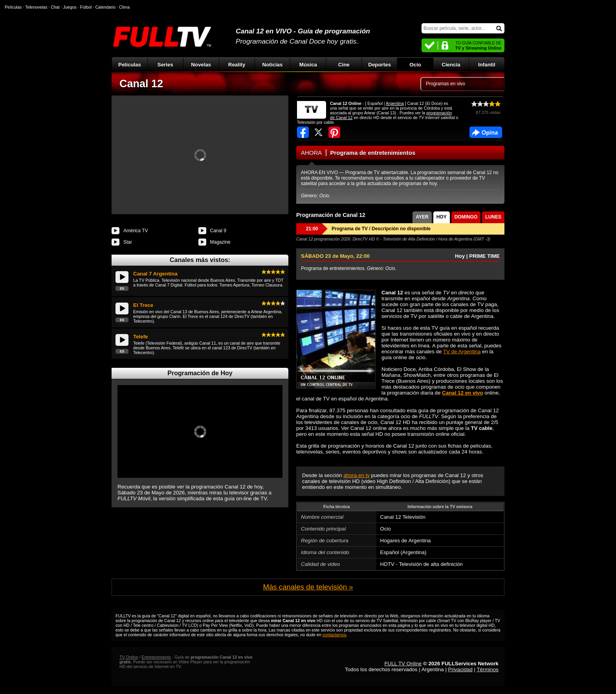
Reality (237, 65)
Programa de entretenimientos (373, 153)
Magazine (220, 242)
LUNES (493, 217)
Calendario (105, 7)
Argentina (395, 103)
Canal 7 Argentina (155, 274)
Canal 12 (141, 84)
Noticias (273, 65)
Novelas (201, 65)
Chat (55, 7)
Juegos (70, 7)
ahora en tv (357, 475)
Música (308, 65)
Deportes (379, 65)
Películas (130, 65)
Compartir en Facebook (303, 132)
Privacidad (460, 669)
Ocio (415, 65)
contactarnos (335, 635)
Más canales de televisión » (308, 587)
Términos (488, 669)
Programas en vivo (445, 84)
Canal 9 (218, 231)
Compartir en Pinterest (334, 132)
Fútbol (86, 7)
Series (165, 65)
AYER (422, 217)
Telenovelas (36, 7)
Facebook (486, 132)
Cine (344, 65)
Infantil (487, 65)
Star (128, 242)
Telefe (141, 337)
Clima (124, 7)
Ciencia (451, 65)
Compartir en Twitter (319, 132)
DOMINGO (466, 217)
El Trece (143, 305)
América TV (136, 231)
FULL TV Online (403, 664)
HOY (442, 217)
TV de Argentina (462, 352)
